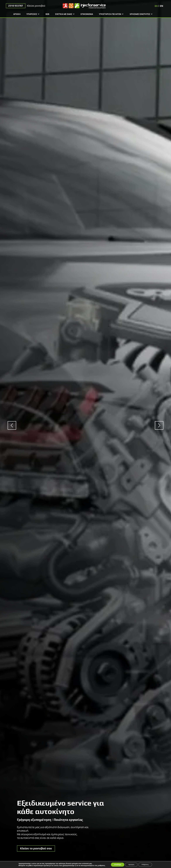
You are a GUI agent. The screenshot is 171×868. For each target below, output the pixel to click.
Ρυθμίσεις (145, 865)
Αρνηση (131, 865)
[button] (12, 425)
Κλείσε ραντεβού (36, 6)
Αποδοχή (118, 865)
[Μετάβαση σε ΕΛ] (156, 6)
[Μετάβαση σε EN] (162, 6)
